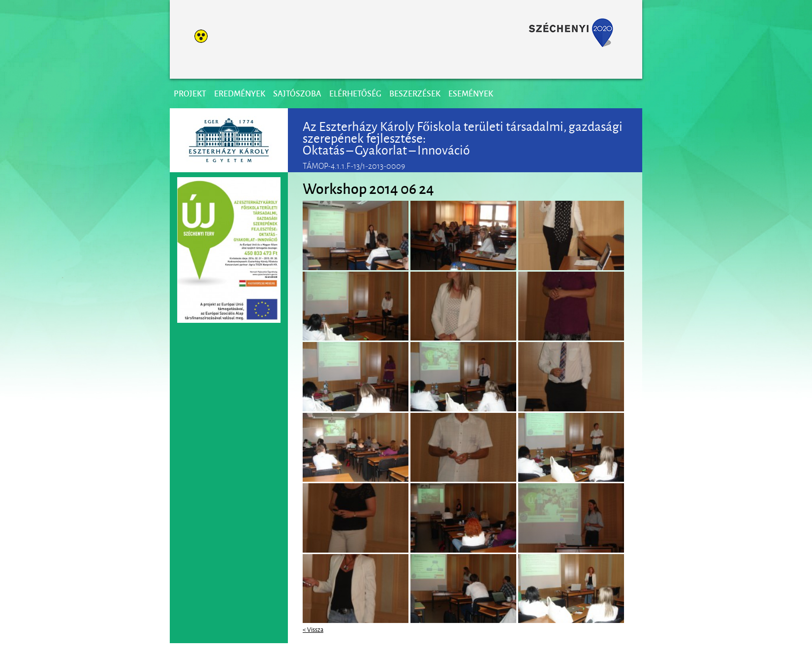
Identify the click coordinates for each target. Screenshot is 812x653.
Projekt (190, 93)
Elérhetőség (355, 93)
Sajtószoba (297, 93)
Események (471, 93)
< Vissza (313, 629)
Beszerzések (415, 93)
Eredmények (240, 93)
